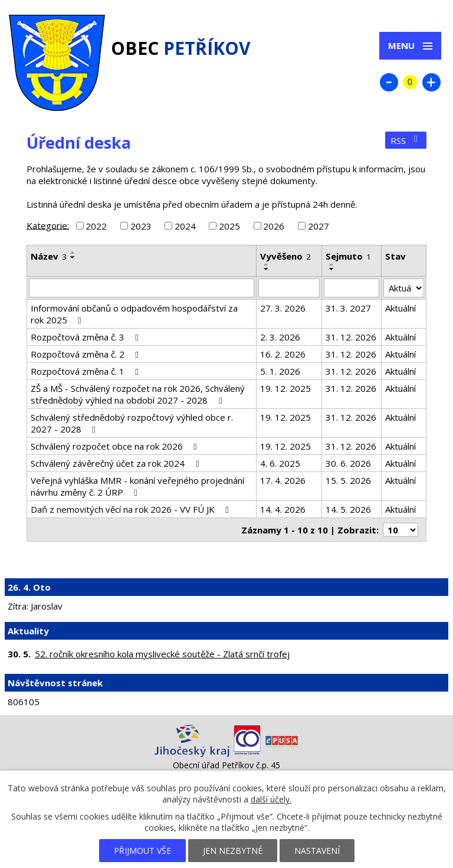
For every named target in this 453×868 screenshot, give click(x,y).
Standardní (410, 82)
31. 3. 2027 (348, 308)
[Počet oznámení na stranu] (401, 530)
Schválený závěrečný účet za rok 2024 (116, 463)
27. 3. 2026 (283, 308)
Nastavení (317, 851)
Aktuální (401, 308)
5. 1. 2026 (280, 371)
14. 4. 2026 (283, 509)
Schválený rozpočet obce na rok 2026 (116, 446)
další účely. (271, 799)
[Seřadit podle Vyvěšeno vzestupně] (267, 264)
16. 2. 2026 (283, 354)
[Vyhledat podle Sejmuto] (352, 288)
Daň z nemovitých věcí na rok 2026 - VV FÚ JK (132, 509)
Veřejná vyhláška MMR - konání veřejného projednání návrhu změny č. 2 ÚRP (137, 486)
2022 (96, 226)
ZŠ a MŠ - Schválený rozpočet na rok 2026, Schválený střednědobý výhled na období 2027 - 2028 (138, 394)
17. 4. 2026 (283, 480)
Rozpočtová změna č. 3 (86, 337)
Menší (389, 82)
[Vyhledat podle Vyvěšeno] (289, 288)
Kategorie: (48, 225)
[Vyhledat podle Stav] (404, 288)
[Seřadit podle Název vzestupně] (73, 253)
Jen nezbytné (233, 851)
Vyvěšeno (285, 256)
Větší (431, 82)
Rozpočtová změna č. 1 (86, 371)
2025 (229, 226)
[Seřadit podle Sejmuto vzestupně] (332, 264)
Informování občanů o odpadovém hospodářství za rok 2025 (134, 314)
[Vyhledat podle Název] (142, 288)
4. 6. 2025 (280, 463)
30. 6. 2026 (348, 463)
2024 (185, 226)
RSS (406, 140)
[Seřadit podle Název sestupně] (73, 257)
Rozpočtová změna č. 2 (86, 354)
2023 (141, 226)
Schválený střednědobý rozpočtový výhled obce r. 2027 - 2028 (132, 423)
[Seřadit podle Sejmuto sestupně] (332, 269)
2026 (274, 226)
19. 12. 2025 (285, 388)
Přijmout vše (142, 851)
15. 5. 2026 (348, 480)
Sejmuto (348, 256)
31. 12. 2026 (351, 337)
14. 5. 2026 (348, 509)
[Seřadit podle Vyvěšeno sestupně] (267, 269)
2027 (319, 226)
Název (49, 256)
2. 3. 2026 (280, 337)
